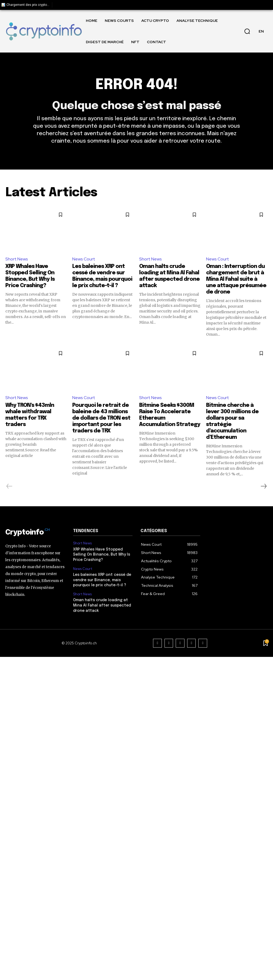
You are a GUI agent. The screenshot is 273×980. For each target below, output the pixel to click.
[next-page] (263, 486)
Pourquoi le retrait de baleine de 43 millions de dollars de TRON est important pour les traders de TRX (101, 418)
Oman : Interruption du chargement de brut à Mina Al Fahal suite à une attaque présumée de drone (236, 279)
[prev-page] (9, 486)
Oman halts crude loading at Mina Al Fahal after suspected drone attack (102, 605)
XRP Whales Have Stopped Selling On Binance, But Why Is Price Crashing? (102, 555)
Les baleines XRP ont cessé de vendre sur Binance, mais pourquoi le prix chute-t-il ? (102, 580)
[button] (247, 31)
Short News (17, 259)
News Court (84, 259)
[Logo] (44, 31)
